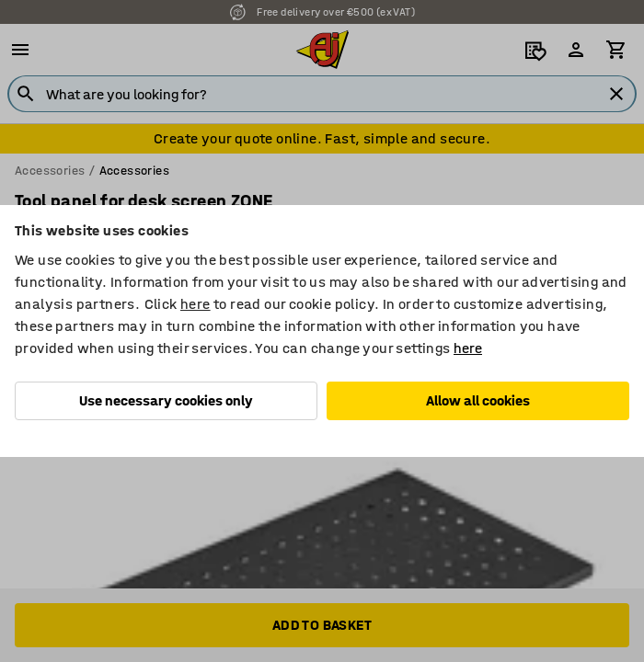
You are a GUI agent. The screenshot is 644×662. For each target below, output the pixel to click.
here (195, 304)
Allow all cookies (478, 400)
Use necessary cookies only (166, 400)
